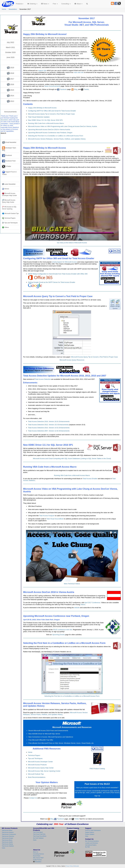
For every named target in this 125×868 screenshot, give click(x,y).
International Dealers (91, 845)
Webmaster (76, 866)
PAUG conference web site (63, 630)
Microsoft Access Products (37, 765)
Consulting (66, 4)
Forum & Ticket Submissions (93, 830)
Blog (74, 89)
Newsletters (13, 9)
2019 (10, 68)
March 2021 (10, 47)
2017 (10, 79)
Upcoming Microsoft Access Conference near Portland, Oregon (50, 133)
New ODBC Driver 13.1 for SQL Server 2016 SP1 (45, 120)
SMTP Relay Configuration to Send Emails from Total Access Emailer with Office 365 (58, 277)
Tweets (85, 89)
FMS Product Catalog (97, 761)
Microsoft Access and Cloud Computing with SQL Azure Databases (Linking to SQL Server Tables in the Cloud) (72, 458)
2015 (10, 90)
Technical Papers (34, 755)
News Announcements (52, 86)
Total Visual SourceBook (55, 519)
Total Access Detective (43, 379)
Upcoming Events (58, 635)
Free (55, 4)
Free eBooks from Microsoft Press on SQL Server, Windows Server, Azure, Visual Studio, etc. (61, 743)
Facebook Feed (9, 161)
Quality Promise (37, 860)
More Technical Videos (72, 584)
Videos (83, 605)
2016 (10, 85)
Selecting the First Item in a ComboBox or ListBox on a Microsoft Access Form (56, 136)
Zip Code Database (38, 838)
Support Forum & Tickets (9, 173)
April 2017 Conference (92, 603)
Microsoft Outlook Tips (36, 774)
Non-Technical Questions (92, 841)
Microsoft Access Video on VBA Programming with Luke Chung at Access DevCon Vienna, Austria (62, 126)
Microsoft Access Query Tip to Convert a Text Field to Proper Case (51, 114)
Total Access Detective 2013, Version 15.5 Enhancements (48, 425)
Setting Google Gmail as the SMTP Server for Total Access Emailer (52, 285)
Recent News (37, 856)
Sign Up (97, 796)
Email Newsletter (9, 142)
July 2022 (10, 42)
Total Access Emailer (90, 479)
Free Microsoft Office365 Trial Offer (41, 740)
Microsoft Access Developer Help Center (9, 194)
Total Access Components (9, 834)
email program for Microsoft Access (65, 262)
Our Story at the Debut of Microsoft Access (72, 243)
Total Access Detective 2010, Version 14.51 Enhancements (49, 428)
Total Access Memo (7, 840)
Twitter (76, 819)
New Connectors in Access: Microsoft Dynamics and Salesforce (51, 737)
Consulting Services (38, 854)
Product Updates (90, 834)
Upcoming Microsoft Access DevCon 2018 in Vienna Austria (49, 130)
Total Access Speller (7, 842)
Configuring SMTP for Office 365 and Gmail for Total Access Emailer (52, 111)
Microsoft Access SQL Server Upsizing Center (44, 771)
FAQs (87, 836)
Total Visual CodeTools (39, 834)
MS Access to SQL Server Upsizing (9, 208)
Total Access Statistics (8, 846)
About (78, 4)
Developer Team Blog (9, 149)
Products (20, 4)
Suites (4, 848)
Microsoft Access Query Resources (72, 360)
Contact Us (33, 798)
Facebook (63, 89)
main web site (79, 72)
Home (4, 9)
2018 (10, 73)
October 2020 (10, 52)
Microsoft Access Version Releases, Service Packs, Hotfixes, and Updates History (57, 139)
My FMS (87, 847)
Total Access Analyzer (47, 516)
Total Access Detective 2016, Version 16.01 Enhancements (49, 421)
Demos (6, 189)
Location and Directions (92, 843)
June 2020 (10, 57)
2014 (10, 96)
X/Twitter (7, 166)
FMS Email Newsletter (10, 19)
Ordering (32, 4)
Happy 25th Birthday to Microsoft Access (42, 108)
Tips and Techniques (35, 758)
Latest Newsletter (9, 184)
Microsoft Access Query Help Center (41, 768)
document (4, 120)
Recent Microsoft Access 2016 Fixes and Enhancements (48, 731)
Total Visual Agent (38, 832)
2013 (10, 101)
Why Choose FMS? (38, 858)
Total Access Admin (7, 830)
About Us (36, 852)
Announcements (10, 112)
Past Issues (115, 793)
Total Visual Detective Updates (39, 117)
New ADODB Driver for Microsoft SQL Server (44, 734)
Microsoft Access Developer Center (40, 762)
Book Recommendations (37, 777)
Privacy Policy (69, 866)
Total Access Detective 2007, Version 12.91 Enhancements (49, 431)
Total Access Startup (7, 844)
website (77, 608)
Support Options (90, 832)
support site (42, 70)
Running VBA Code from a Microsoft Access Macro (46, 123)
